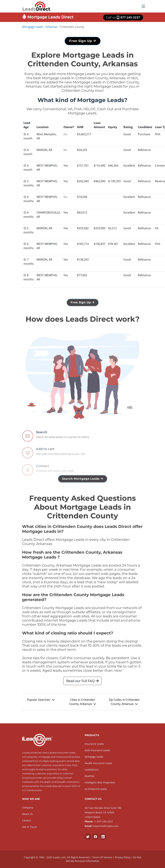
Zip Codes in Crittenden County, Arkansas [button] (124, 704)
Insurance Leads (94, 744)
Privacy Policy (123, 857)
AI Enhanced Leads (96, 789)
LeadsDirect (92, 770)
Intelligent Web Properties (100, 782)
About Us (27, 814)
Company (28, 808)
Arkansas (52, 27)
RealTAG (90, 776)
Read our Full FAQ (82, 683)
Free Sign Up (83, 43)
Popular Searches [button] (41, 702)
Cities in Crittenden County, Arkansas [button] (82, 704)
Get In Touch (29, 827)
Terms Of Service (102, 857)
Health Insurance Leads (98, 763)
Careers (27, 820)
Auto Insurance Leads (97, 750)
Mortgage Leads (33, 27)
